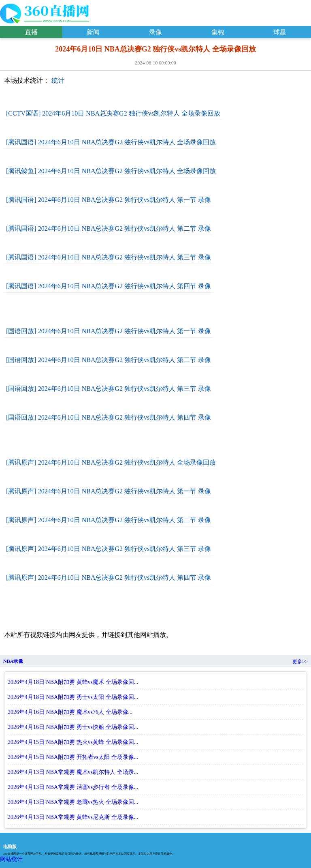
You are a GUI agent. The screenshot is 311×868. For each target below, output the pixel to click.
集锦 (218, 32)
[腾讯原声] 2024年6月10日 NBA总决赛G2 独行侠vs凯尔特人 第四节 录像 (109, 578)
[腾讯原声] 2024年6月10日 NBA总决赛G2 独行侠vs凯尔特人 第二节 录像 (109, 520)
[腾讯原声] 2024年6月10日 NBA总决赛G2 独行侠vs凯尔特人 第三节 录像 (109, 549)
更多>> (300, 662)
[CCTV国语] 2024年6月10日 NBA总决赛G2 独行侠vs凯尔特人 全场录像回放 (113, 113)
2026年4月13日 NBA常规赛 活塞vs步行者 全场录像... (73, 787)
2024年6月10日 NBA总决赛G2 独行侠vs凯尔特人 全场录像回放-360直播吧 (45, 12)
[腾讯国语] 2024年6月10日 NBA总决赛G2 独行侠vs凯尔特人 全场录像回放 (111, 142)
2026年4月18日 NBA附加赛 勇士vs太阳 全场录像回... (73, 697)
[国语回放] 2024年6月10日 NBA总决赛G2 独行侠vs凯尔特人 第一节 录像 (109, 331)
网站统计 (11, 859)
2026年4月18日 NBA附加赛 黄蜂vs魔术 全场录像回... (73, 682)
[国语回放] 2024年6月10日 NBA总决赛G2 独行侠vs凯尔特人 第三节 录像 (109, 389)
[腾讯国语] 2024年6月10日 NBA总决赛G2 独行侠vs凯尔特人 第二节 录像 (109, 228)
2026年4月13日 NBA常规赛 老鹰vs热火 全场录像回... (73, 802)
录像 (155, 32)
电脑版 (10, 847)
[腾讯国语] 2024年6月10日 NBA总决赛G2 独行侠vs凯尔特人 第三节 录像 (109, 257)
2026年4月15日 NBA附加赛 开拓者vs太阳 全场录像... (73, 757)
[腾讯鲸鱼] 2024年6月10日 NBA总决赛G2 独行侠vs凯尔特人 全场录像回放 (111, 171)
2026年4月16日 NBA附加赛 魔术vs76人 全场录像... (70, 712)
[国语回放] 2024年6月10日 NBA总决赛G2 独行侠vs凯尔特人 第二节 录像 (109, 360)
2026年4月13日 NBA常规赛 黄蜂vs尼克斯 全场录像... (73, 817)
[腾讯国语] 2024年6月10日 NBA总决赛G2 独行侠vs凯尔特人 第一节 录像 (109, 200)
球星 (280, 32)
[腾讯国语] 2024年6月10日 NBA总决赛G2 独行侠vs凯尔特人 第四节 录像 (109, 286)
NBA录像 (13, 661)
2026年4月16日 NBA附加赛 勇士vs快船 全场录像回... (73, 727)
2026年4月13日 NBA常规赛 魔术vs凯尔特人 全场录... (73, 772)
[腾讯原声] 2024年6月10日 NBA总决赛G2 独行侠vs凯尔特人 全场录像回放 (111, 462)
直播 (31, 32)
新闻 (93, 32)
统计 (58, 80)
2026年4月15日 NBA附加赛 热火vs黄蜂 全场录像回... (73, 742)
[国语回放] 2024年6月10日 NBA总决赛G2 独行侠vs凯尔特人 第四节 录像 (109, 417)
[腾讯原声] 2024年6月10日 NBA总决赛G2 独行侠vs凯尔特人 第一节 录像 (109, 491)
